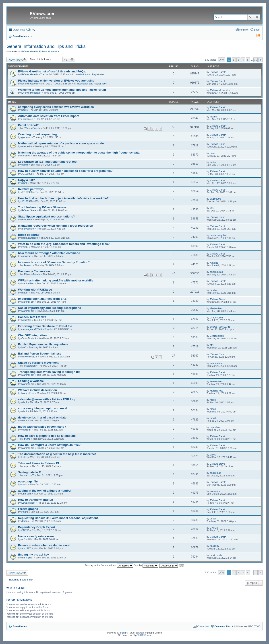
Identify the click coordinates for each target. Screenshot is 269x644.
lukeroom (26, 494)
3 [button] (238, 60)
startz (27, 475)
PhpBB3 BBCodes (142, 635)
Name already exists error (36, 536)
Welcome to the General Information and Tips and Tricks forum (62, 90)
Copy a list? (26, 180)
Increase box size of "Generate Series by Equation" (54, 262)
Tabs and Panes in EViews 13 (38, 463)
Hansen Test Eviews (32, 317)
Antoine (28, 265)
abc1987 (26, 548)
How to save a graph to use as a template (47, 436)
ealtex (25, 165)
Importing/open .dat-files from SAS (42, 299)
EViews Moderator (49, 51)
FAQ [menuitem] (33, 30)
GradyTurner (217, 318)
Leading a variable (31, 381)
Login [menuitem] (257, 30)
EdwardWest (28, 503)
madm (25, 293)
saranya (26, 156)
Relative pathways (31, 189)
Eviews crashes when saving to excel (44, 545)
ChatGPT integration (32, 335)
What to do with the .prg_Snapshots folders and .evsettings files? (64, 244)
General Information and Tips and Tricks (46, 46)
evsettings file (28, 481)
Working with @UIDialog (35, 290)
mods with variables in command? (42, 427)
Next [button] (260, 60)
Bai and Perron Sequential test (39, 354)
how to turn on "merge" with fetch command (49, 253)
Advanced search (257, 17)
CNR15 (25, 530)
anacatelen (30, 366)
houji (24, 110)
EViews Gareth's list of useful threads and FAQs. (52, 71)
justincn (26, 119)
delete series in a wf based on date (42, 417)
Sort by (146, 565)
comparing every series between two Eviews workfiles (56, 107)
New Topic (16, 59)
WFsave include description (37, 390)
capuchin (26, 256)
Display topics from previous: (109, 565)
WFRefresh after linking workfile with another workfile (56, 280)
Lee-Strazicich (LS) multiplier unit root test (48, 162)
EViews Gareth (30, 51)
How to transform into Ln (36, 500)
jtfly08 (27, 439)
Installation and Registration (90, 74)
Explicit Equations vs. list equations (43, 344)
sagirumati (216, 473)
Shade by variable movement (38, 363)
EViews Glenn (218, 144)
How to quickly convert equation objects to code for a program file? (65, 171)
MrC (24, 347)
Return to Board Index (21, 580)
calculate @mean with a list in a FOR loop (47, 399)
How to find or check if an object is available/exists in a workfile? (63, 198)
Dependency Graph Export (37, 527)
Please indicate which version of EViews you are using (56, 81)
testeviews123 (29, 357)
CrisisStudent (29, 338)
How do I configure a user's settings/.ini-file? (49, 445)
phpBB (123, 633)
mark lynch (27, 558)
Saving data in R (30, 472)
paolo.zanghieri (30, 238)
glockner (26, 137)
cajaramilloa (216, 272)
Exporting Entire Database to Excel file (45, 326)
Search (251, 17)
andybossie (28, 229)
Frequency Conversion (34, 271)
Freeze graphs (28, 509)
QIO (212, 208)
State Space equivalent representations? (46, 216)
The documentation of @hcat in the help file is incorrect (57, 454)
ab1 (23, 539)
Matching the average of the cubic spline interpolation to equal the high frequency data (79, 153)
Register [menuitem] (244, 30)
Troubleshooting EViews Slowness (42, 207)
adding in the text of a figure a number (45, 491)
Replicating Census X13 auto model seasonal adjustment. (58, 518)
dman (25, 521)
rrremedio (27, 146)
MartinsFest (28, 283)
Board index (20, 626)
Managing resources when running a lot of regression (56, 226)
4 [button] (243, 60)
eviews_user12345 (32, 329)
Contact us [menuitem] (203, 626)
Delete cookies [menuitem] (223, 626)
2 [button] (234, 60)
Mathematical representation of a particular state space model (61, 143)
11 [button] (256, 60)
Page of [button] (222, 60)
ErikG (25, 457)
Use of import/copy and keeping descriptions (50, 308)
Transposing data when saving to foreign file (49, 372)
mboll (24, 183)
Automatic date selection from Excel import (48, 116)
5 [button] (248, 60)
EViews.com (43, 14)
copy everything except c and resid (43, 408)
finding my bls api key (33, 555)
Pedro (25, 512)
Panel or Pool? (28, 125)
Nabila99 (26, 320)
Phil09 (25, 247)
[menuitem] (256, 36)
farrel (26, 466)
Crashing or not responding (37, 134)
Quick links (19, 30)
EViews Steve (29, 210)
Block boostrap (29, 235)
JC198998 (27, 174)
